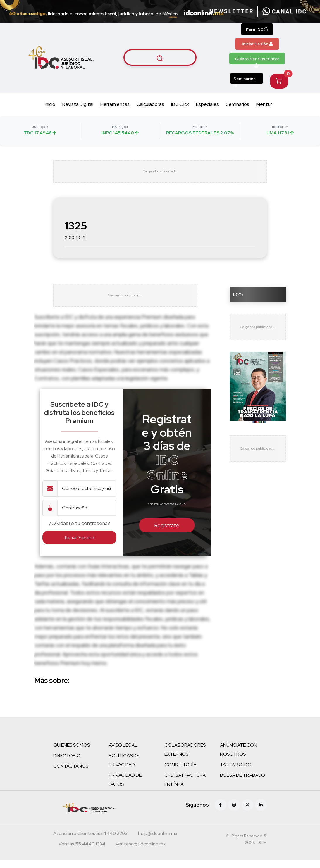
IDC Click (180, 104)
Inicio (50, 104)
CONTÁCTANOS (71, 774)
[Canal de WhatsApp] (284, 11)
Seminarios (245, 80)
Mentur (264, 104)
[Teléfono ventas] (82, 853)
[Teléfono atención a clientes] (90, 842)
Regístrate (167, 533)
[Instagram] (234, 813)
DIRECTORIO (67, 763)
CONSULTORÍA (180, 773)
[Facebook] (221, 813)
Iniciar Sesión (257, 44)
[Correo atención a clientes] (158, 842)
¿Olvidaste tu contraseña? (79, 531)
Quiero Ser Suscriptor (257, 60)
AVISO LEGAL (123, 753)
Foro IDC (257, 30)
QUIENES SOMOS (72, 753)
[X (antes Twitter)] (247, 813)
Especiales (207, 104)
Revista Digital (78, 104)
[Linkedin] (261, 813)
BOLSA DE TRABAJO (242, 783)
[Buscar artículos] (160, 58)
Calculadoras (150, 104)
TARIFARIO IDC (235, 773)
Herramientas (115, 104)
